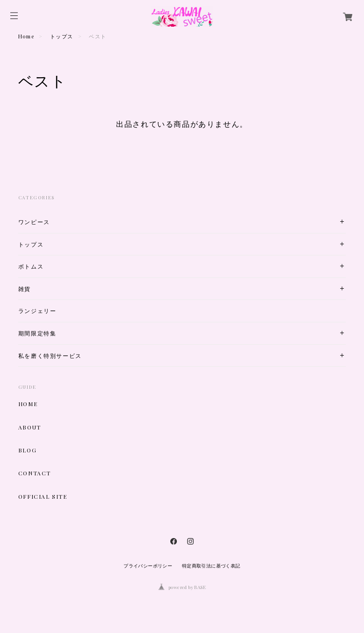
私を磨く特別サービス (50, 356)
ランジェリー (37, 311)
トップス (62, 36)
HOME (28, 404)
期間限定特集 (37, 333)
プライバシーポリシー (148, 566)
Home (26, 36)
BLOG (27, 450)
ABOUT (30, 427)
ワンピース (34, 222)
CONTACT (35, 473)
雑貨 (25, 289)
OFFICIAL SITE (43, 496)
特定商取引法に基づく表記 (211, 566)
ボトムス (31, 266)
